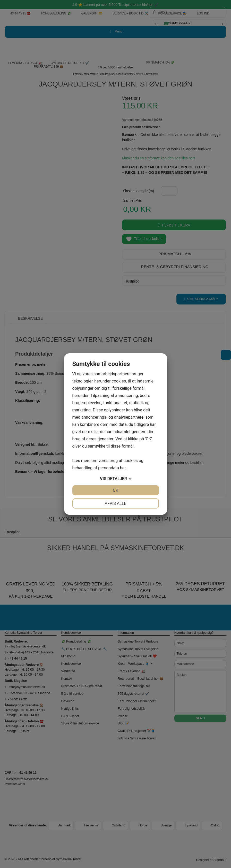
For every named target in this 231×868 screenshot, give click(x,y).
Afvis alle (115, 503)
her (123, 468)
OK (115, 490)
